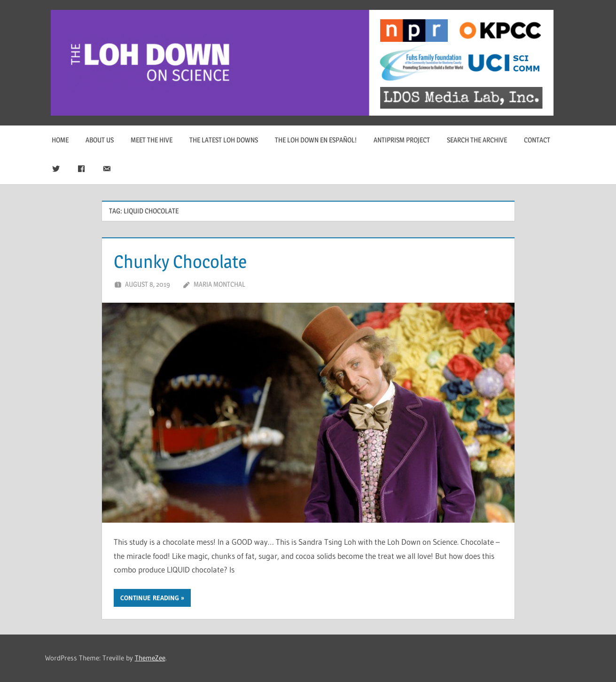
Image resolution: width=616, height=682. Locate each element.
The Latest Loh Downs (224, 140)
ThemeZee (150, 658)
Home (60, 140)
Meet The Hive (152, 140)
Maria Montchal (219, 284)
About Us (100, 140)
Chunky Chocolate (184, 261)
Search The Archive (477, 140)
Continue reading (150, 598)
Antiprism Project (402, 140)
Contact (537, 140)
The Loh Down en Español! (316, 140)
